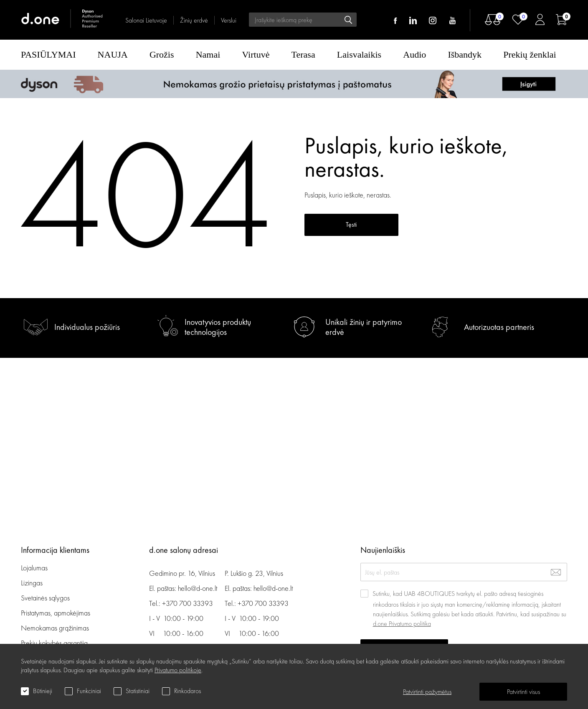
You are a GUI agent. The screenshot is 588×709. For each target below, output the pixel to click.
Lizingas (32, 583)
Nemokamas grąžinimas (55, 628)
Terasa (303, 54)
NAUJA (113, 54)
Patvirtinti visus (523, 692)
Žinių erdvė (194, 20)
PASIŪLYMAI (48, 54)
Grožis (162, 54)
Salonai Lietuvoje (146, 20)
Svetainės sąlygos (45, 598)
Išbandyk (465, 54)
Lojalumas (34, 568)
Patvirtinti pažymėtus (427, 692)
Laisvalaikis (359, 54)
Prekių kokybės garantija (54, 643)
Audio (414, 54)
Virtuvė (256, 54)
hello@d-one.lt (198, 588)
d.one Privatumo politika (402, 624)
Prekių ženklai (530, 54)
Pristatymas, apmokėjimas (56, 613)
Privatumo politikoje (178, 670)
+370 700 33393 (188, 603)
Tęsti (351, 224)
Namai (208, 54)
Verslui (229, 20)
